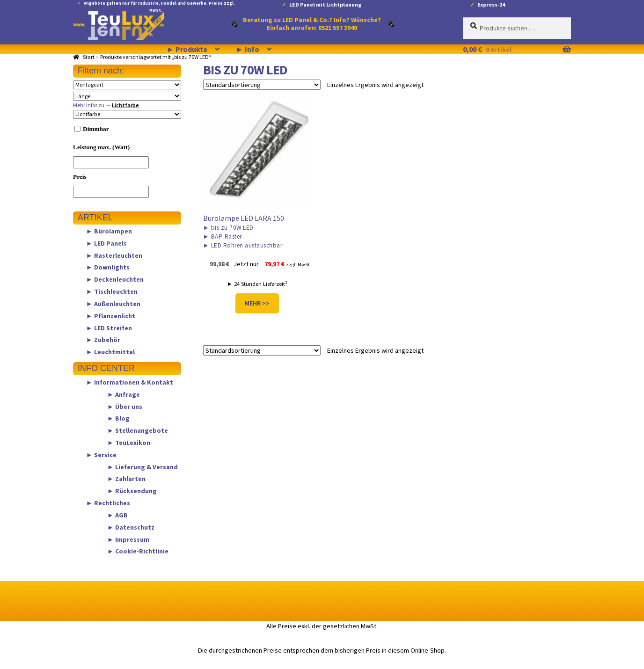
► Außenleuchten (113, 303)
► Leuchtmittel (110, 352)
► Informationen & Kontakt (130, 382)
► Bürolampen (109, 231)
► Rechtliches (108, 503)
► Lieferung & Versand (143, 466)
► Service (101, 454)
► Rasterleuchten (114, 255)
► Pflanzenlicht (111, 315)
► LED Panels (106, 243)
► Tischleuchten (112, 291)
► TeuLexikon (129, 443)
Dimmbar (96, 129)
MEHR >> (257, 303)
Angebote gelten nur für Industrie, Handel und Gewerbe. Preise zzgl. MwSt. (159, 5)
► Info (248, 49)
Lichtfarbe (125, 105)
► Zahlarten (126, 479)
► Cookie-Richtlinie (138, 551)
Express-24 (491, 4)
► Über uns (125, 406)
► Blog (118, 418)
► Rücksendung (132, 491)
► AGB (117, 515)
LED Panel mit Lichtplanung (325, 4)
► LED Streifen (109, 327)
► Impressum (128, 539)
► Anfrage (124, 394)
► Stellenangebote (138, 430)
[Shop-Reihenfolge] (262, 85)
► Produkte (187, 49)
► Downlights (108, 267)
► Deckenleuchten (115, 279)
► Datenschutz (131, 527)
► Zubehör (103, 340)
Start (89, 57)
